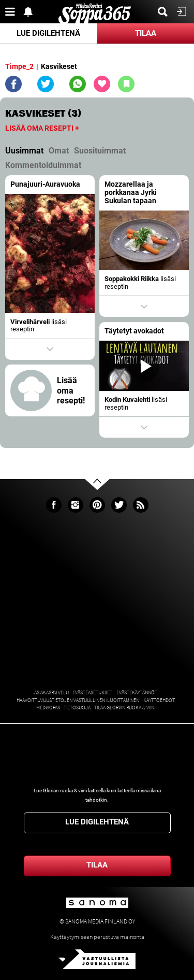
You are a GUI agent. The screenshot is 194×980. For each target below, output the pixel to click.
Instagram (76, 505)
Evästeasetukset (92, 692)
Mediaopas (48, 708)
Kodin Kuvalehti (127, 400)
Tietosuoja (77, 708)
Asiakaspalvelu (51, 692)
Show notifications (31, 12)
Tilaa (146, 33)
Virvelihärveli (30, 322)
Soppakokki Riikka (132, 279)
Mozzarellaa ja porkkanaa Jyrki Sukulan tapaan (131, 193)
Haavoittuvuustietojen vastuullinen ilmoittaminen (78, 700)
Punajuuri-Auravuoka (45, 184)
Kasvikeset (59, 66)
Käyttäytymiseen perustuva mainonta (97, 937)
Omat (59, 151)
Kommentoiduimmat (43, 165)
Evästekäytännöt (137, 692)
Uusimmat (24, 151)
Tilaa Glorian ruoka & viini (125, 708)
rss (141, 505)
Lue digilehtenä (48, 33)
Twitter (119, 505)
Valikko (13, 12)
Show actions (50, 349)
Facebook (54, 505)
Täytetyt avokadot (134, 331)
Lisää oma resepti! (71, 390)
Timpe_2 (19, 66)
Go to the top (106, 500)
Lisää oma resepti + (42, 128)
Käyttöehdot (159, 700)
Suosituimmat (100, 151)
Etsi (166, 12)
